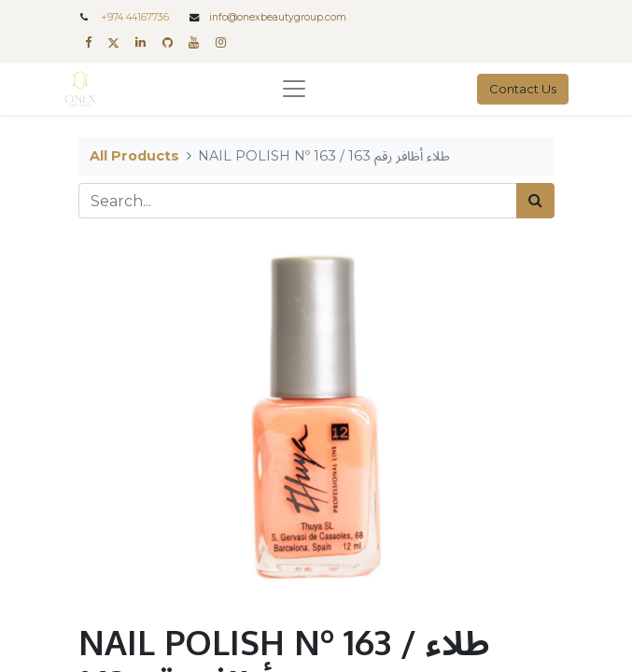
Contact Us (523, 89)
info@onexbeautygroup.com (278, 17)
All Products (134, 156)
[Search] (535, 201)
